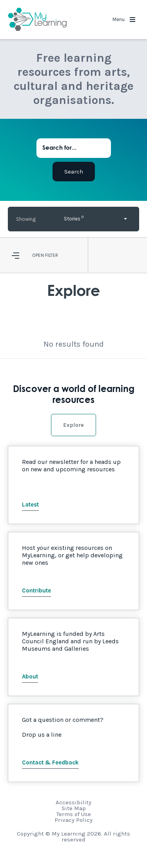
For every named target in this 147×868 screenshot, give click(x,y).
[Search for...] (74, 148)
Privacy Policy (73, 820)
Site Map (74, 808)
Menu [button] (124, 19)
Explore (73, 425)
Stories (74, 218)
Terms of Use (74, 814)
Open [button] (38, 255)
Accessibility (73, 802)
